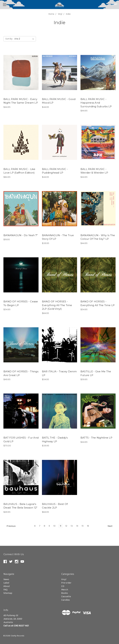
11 (61, 526)
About (7, 586)
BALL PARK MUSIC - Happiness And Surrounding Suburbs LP (96, 103)
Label (6, 583)
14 (77, 526)
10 (54, 526)
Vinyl (64, 579)
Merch (65, 590)
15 (83, 526)
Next (111, 526)
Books (65, 593)
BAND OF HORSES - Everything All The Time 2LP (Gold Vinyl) (57, 305)
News (6, 579)
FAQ (5, 590)
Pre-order (66, 583)
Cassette (66, 596)
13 (72, 526)
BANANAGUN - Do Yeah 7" (21, 235)
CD (63, 586)
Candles (66, 600)
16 (88, 526)
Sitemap (8, 593)
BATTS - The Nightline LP (96, 438)
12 (66, 526)
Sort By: (9, 39)
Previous (10, 526)
